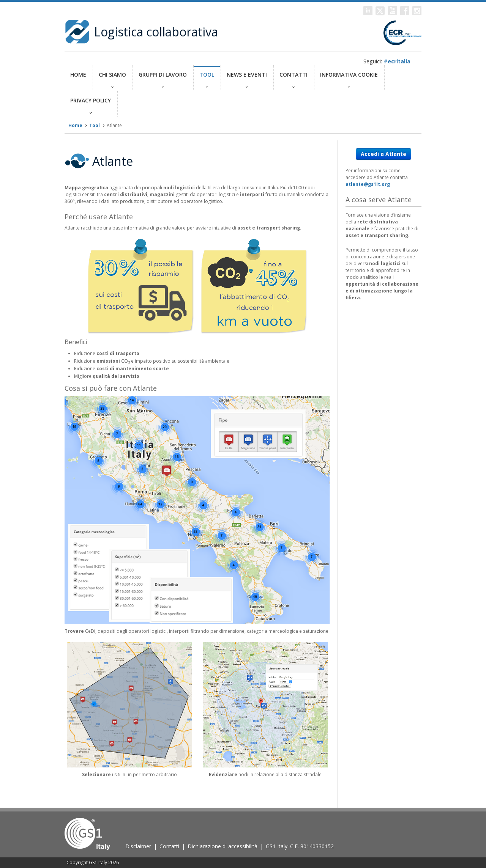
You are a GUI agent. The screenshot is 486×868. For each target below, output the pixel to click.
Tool (95, 125)
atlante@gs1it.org (368, 184)
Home (78, 79)
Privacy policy (91, 105)
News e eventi (247, 79)
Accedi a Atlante (383, 154)
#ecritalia (397, 61)
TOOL (207, 79)
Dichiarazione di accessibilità (222, 846)
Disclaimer (138, 846)
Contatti (293, 79)
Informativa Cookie (349, 79)
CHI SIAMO (112, 79)
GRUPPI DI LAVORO (163, 79)
